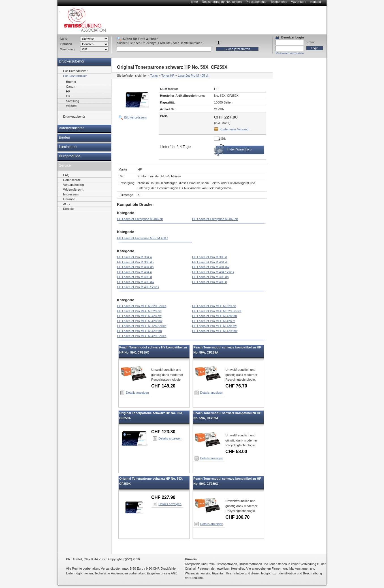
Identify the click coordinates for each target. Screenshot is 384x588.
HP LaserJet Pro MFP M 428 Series (142, 326)
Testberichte (279, 2)
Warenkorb (299, 2)
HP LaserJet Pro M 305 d (209, 257)
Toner (154, 76)
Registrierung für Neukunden (222, 2)
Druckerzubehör (72, 61)
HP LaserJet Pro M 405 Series (138, 287)
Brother (71, 82)
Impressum (71, 194)
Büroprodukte (70, 156)
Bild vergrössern (136, 117)
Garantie (69, 199)
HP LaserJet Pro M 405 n (209, 282)
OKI (69, 96)
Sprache (66, 44)
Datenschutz (72, 180)
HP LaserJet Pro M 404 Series (213, 272)
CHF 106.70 (237, 517)
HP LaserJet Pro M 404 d (209, 262)
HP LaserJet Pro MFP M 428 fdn (215, 316)
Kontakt (316, 2)
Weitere (71, 106)
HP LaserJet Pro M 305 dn (135, 262)
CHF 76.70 (236, 386)
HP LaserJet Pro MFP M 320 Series (142, 306)
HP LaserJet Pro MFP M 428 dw (139, 316)
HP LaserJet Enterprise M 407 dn (215, 219)
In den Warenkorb (239, 149)
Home (194, 2)
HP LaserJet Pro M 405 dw (136, 282)
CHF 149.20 (163, 386)
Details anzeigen (137, 393)
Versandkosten (73, 185)
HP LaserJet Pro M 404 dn (135, 267)
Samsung (72, 101)
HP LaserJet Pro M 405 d (134, 277)
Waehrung (67, 49)
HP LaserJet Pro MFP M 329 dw (139, 311)
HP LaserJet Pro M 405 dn (210, 277)
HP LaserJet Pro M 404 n (134, 272)
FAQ (66, 175)
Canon (71, 87)
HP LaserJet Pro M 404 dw (211, 267)
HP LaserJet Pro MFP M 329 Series (217, 311)
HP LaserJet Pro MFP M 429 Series (142, 336)
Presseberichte (256, 2)
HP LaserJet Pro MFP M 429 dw (214, 326)
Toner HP (168, 76)
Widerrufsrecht (73, 189)
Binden (64, 137)
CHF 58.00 (236, 452)
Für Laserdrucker (75, 76)
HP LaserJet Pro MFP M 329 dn (214, 306)
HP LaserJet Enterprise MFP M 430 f (142, 238)
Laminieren (68, 147)
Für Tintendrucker (75, 71)
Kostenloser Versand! (235, 129)
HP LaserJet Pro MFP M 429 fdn (139, 331)
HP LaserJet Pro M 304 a (134, 257)
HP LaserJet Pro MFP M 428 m (214, 321)
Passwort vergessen (290, 53)
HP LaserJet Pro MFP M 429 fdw (215, 331)
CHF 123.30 (163, 432)
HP (68, 91)
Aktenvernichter (71, 128)
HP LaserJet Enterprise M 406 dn (140, 219)
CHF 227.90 (163, 497)
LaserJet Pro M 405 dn (194, 76)
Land (64, 38)
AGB (66, 204)
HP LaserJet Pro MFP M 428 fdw (140, 321)
